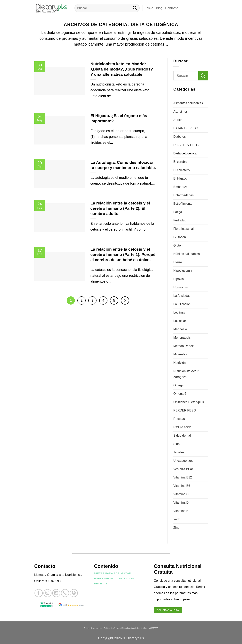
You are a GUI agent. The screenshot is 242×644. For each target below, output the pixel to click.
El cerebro (180, 162)
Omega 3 (180, 385)
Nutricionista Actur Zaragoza (186, 374)
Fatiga (178, 212)
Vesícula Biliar (183, 469)
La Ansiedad (182, 296)
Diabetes (180, 137)
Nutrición (180, 363)
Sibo (176, 444)
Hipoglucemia (183, 271)
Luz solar (180, 321)
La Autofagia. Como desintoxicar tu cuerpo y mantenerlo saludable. (123, 165)
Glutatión (180, 237)
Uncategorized (183, 461)
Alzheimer (180, 111)
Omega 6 (180, 394)
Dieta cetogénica (185, 153)
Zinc (176, 528)
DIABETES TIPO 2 (186, 145)
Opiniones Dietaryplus (189, 402)
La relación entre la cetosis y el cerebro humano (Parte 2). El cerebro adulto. (120, 208)
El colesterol (182, 170)
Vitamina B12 (183, 477)
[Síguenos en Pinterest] (74, 593)
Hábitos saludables (187, 254)
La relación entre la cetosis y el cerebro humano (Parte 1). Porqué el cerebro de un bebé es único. (123, 254)
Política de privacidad (93, 628)
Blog (159, 8)
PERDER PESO (185, 410)
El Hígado (180, 178)
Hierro (178, 262)
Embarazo (180, 187)
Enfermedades (183, 195)
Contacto (172, 8)
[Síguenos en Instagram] (47, 593)
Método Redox (183, 346)
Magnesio (180, 329)
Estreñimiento (183, 204)
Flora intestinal (183, 229)
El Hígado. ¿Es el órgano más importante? (119, 118)
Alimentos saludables (188, 103)
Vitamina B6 (182, 486)
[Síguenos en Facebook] (39, 593)
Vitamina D (181, 503)
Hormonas (181, 287)
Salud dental (182, 436)
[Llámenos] (65, 593)
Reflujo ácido (182, 427)
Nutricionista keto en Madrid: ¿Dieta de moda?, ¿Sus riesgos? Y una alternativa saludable (122, 69)
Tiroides (179, 452)
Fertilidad (180, 220)
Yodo (177, 519)
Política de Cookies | (113, 628)
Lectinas (179, 312)
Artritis (178, 120)
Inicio (149, 8)
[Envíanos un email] (56, 593)
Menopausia (182, 338)
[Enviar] (135, 8)
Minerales (180, 354)
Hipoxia (179, 279)
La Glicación (182, 304)
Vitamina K (181, 511)
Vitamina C (181, 494)
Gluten (178, 245)
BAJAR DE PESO (186, 128)
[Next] (125, 300)
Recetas (179, 419)
